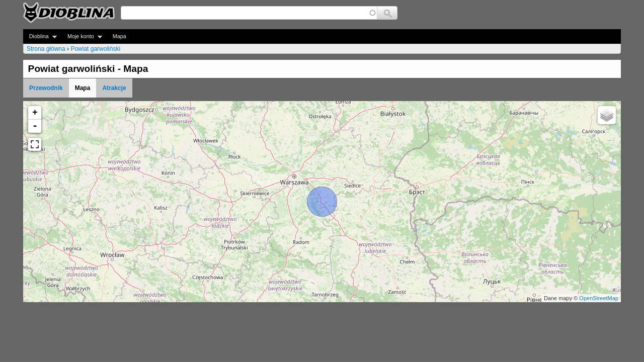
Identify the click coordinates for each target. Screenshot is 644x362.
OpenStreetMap (599, 298)
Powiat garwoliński (95, 49)
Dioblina (40, 36)
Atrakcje (114, 88)
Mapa (119, 36)
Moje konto (82, 36)
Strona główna (46, 49)
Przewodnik (46, 88)
